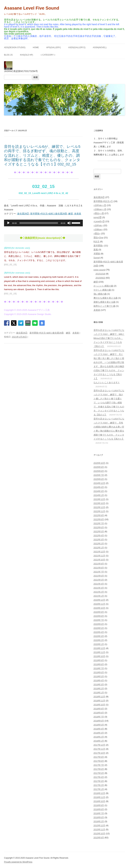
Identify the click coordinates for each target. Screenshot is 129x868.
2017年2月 (99, 785)
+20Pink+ (98, 225)
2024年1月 (99, 495)
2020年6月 (99, 624)
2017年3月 (99, 781)
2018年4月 (99, 729)
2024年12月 (99, 483)
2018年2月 (99, 737)
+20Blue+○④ (100, 209)
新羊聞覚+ (99, 246)
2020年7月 (99, 620)
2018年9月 (99, 709)
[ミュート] (69, 223)
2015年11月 (99, 829)
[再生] (8, 223)
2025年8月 (99, 471)
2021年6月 (99, 576)
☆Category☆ (48, 55)
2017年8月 (99, 761)
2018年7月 (99, 717)
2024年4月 (99, 487)
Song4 (97, 258)
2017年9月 (99, 757)
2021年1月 (99, 596)
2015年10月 (99, 834)
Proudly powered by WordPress (18, 862)
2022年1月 (99, 548)
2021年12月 (99, 552)
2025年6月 (99, 479)
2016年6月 (99, 817)
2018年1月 (99, 741)
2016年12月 (99, 793)
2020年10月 (99, 608)
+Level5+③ (99, 221)
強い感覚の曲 (100, 294)
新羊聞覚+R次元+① (103, 201)
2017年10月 (99, 753)
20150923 (100, 278)
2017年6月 (99, 769)
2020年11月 (99, 604)
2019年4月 (99, 680)
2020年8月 (99, 616)
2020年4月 (99, 632)
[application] (43, 223)
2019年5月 (99, 676)
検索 (36, 77)
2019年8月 (99, 664)
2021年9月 (99, 564)
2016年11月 (99, 797)
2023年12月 (99, 499)
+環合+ (97, 233)
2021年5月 (99, 580)
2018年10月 (99, 705)
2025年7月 (99, 475)
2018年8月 (99, 713)
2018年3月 (99, 733)
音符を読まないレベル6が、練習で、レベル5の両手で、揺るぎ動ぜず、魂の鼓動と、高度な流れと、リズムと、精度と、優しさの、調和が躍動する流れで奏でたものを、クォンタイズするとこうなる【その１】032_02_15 (42, 155)
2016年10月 (99, 801)
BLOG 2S (8, 55)
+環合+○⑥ (99, 213)
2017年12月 (99, 745)
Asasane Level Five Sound (32, 8)
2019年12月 (99, 648)
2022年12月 (99, 507)
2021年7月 (99, 572)
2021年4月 (99, 584)
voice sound (99, 270)
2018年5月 (99, 725)
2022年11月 (99, 511)
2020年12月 (99, 600)
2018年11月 (99, 701)
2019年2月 (99, 689)
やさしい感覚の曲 (102, 290)
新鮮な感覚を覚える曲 (104, 302)
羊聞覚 (97, 254)
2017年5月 (99, 773)
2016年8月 (99, 809)
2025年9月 (99, 467)
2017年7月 (99, 765)
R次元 (96, 242)
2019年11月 (99, 652)
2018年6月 (99, 721)
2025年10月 (99, 463)
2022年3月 (99, 540)
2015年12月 (99, 825)
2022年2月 (99, 544)
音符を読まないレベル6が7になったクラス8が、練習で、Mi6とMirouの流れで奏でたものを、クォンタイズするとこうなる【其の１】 (109, 338)
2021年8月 (99, 568)
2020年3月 (99, 636)
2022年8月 (99, 519)
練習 (71, 214)
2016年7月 (99, 813)
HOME (36, 47)
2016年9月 (99, 805)
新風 (96, 250)
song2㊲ (98, 217)
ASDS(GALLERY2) (77, 47)
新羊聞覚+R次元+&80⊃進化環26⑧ (49, 214)
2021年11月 (99, 556)
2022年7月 (99, 523)
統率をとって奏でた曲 (104, 306)
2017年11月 (99, 749)
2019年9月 (99, 660)
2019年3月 (99, 685)
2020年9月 (99, 612)
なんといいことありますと (107, 382)
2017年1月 (99, 789)
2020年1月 (99, 644)
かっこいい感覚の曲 (103, 286)
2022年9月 (99, 515)
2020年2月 (99, 640)
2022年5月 (99, 531)
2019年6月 (99, 672)
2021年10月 (99, 560)
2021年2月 (99, 592)
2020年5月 (99, 628)
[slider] (39, 223)
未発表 (78, 214)
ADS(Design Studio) (15, 47)
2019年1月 (99, 693)
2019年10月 (99, 656)
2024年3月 (99, 491)
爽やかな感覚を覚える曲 (106, 298)
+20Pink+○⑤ (100, 205)
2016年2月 (99, 821)
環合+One (98, 238)
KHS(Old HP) (26, 55)
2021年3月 (99, 588)
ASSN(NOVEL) (100, 47)
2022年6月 (99, 527)
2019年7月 (99, 668)
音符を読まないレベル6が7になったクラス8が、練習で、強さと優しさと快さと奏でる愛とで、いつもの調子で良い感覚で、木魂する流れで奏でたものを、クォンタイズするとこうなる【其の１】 (109, 403)
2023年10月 (99, 503)
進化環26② (23, 214)
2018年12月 (99, 697)
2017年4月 (99, 777)
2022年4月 (99, 536)
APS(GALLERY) (53, 47)
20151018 (100, 274)
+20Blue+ (98, 229)
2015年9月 (99, 838)
